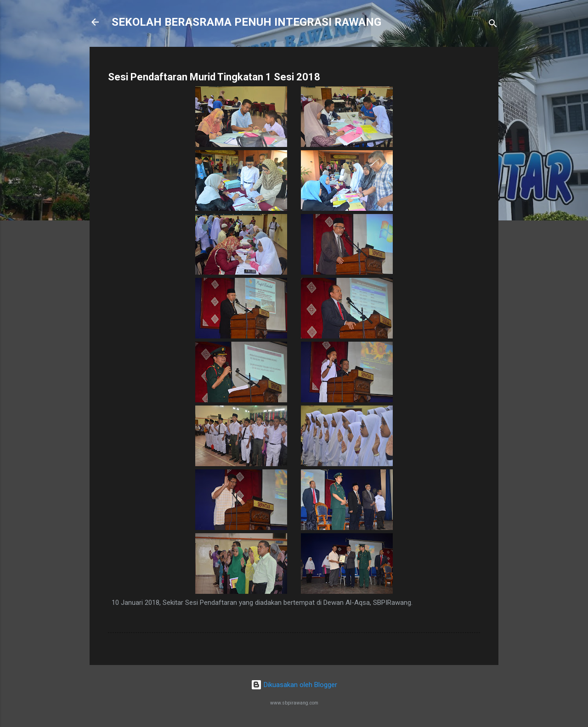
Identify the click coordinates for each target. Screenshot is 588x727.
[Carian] (493, 25)
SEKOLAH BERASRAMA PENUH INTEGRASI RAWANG (246, 22)
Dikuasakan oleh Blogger (294, 685)
